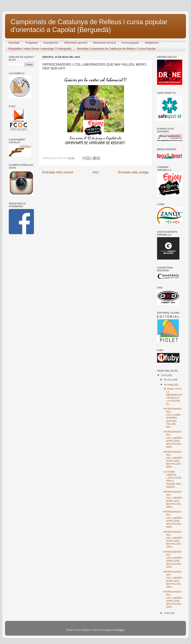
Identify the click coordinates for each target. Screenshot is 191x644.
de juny (168, 380)
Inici (96, 172)
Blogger (120, 630)
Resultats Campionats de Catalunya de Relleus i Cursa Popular (116, 49)
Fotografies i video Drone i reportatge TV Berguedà (40, 49)
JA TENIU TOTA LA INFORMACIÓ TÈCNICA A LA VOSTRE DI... (173, 396)
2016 (164, 375)
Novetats (14, 43)
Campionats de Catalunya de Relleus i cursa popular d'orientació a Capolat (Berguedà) (89, 26)
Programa (32, 43)
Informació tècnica (104, 43)
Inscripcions (51, 43)
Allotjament (152, 43)
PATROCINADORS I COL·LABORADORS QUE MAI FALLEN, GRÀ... (173, 539)
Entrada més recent (58, 172)
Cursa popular (130, 43)
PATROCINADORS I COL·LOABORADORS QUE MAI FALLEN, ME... (172, 418)
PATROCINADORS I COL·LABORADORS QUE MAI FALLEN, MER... (173, 439)
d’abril (168, 613)
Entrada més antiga (133, 172)
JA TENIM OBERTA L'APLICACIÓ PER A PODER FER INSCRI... (172, 479)
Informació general (76, 43)
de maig (169, 385)
